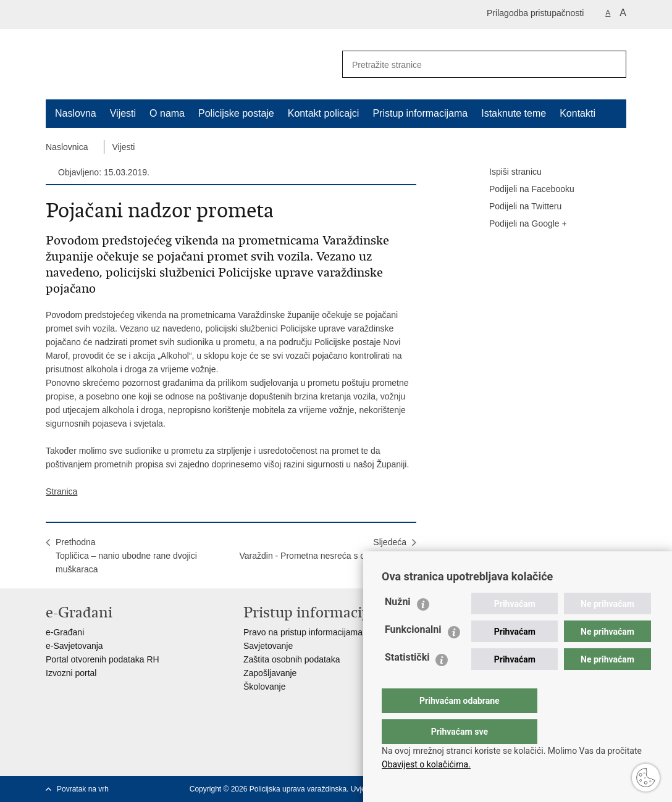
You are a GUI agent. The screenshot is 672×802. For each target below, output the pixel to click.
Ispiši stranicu (507, 172)
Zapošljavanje (270, 673)
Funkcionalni (413, 654)
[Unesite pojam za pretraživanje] (466, 65)
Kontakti (577, 113)
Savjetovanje (268, 646)
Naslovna (76, 113)
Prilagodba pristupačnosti (535, 13)
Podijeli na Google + (519, 224)
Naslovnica (67, 147)
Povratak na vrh (83, 789)
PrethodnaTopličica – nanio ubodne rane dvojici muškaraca (126, 556)
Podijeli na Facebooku (523, 190)
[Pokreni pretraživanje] (612, 64)
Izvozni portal (71, 673)
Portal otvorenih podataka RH (103, 659)
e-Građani (65, 632)
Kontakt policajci (324, 113)
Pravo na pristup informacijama (303, 632)
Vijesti (123, 113)
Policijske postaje (236, 113)
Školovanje (265, 687)
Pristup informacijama (420, 113)
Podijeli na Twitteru (517, 207)
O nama (167, 113)
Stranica (61, 491)
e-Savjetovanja (74, 646)
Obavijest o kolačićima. (426, 764)
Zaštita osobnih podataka (292, 659)
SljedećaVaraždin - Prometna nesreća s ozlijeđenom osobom (323, 556)
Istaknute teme (514, 113)
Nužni (398, 626)
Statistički (407, 682)
